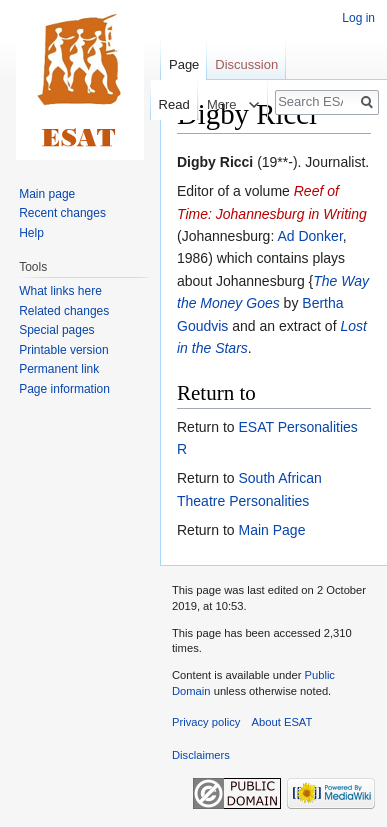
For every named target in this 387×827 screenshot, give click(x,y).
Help (31, 233)
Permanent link (59, 369)
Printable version (63, 350)
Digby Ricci (215, 162)
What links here (60, 291)
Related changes (64, 311)
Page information (64, 389)
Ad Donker (309, 236)
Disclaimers (201, 755)
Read (165, 104)
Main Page (271, 530)
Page (184, 64)
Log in (358, 18)
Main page (47, 194)
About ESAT (282, 722)
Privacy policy (206, 722)
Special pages (56, 330)
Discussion (246, 64)
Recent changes (62, 213)
